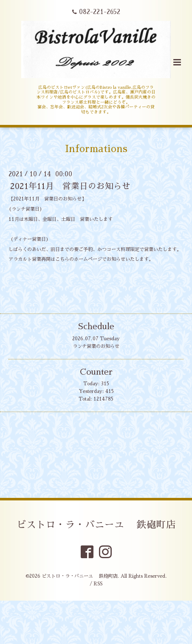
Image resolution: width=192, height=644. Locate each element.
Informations (96, 149)
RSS (98, 584)
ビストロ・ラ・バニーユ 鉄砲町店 (96, 525)
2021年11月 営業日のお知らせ (70, 186)
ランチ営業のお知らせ (96, 346)
